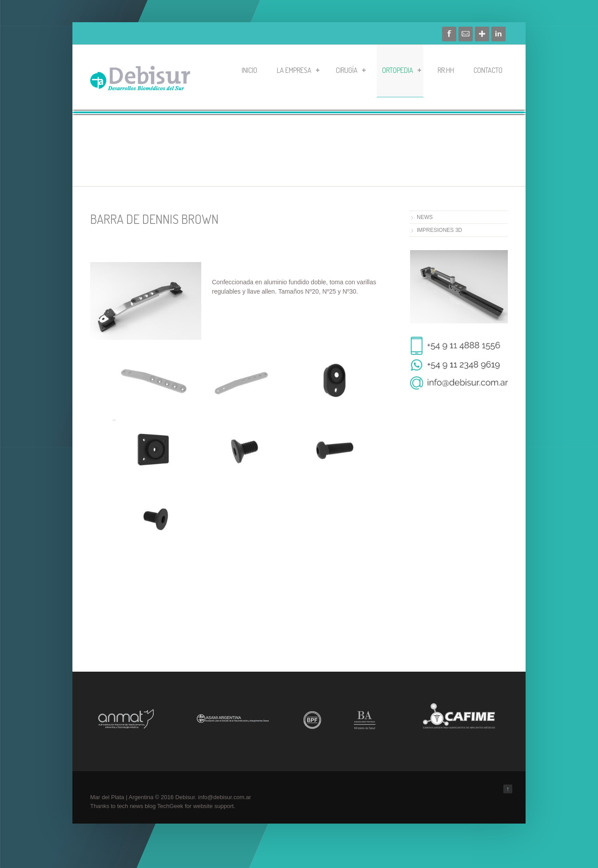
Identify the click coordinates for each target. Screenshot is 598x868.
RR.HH (446, 70)
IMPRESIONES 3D (439, 230)
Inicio (249, 70)
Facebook (449, 34)
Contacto (466, 34)
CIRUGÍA (351, 70)
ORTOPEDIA (402, 70)
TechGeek (170, 806)
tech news (130, 806)
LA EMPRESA (298, 70)
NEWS (425, 217)
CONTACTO (488, 70)
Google (482, 34)
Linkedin (498, 34)
